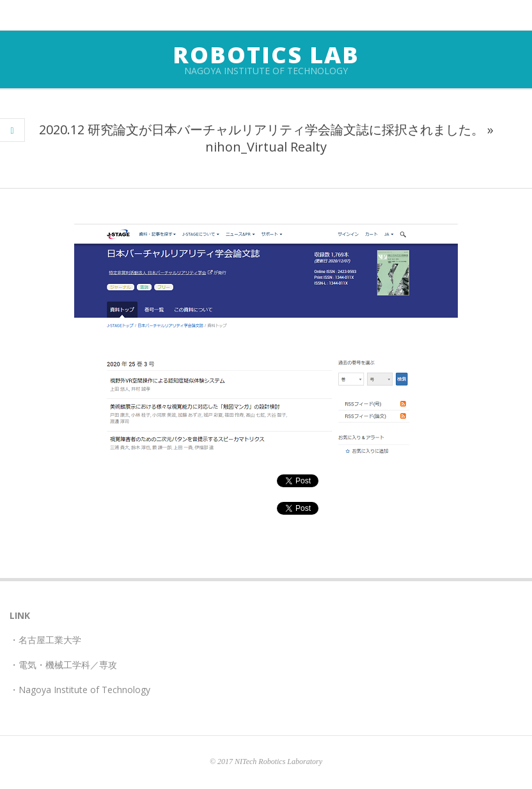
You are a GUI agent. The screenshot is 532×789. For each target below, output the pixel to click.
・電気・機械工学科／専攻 (63, 665)
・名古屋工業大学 (45, 640)
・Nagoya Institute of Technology (80, 690)
